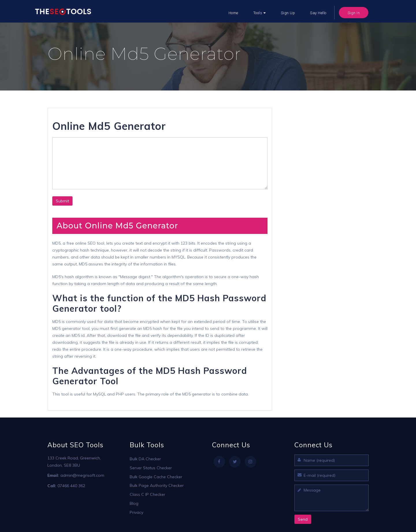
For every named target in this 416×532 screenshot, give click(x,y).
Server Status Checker (151, 468)
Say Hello (318, 13)
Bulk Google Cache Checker (156, 477)
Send (303, 519)
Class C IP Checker (147, 494)
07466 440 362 (71, 486)
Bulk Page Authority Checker (157, 485)
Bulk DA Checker (145, 459)
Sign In (354, 13)
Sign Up (288, 13)
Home (233, 13)
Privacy (136, 512)
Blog (134, 503)
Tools (258, 13)
